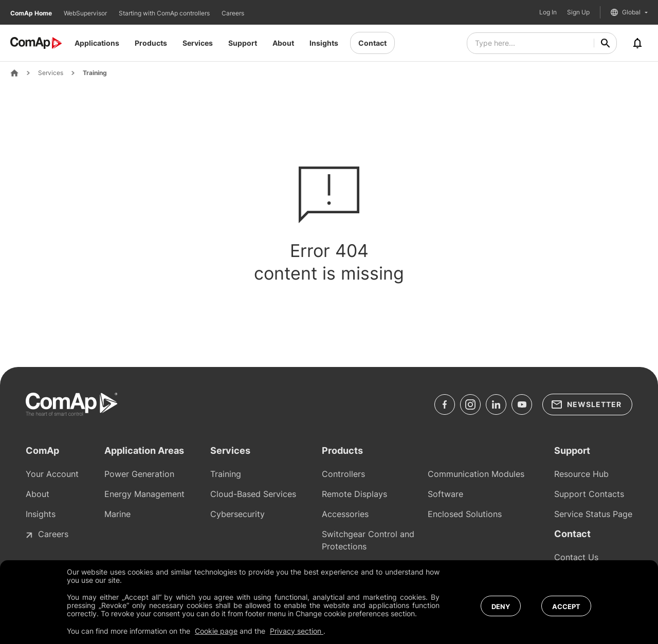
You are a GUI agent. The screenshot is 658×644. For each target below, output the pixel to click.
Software (445, 494)
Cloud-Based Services (253, 494)
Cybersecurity (237, 514)
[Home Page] (14, 73)
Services (198, 43)
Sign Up (578, 12)
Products (151, 43)
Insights (324, 43)
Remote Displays (354, 494)
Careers (233, 13)
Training (95, 73)
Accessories (345, 514)
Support (243, 43)
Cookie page (216, 631)
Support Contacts (589, 494)
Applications (97, 43)
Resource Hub (581, 474)
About (283, 43)
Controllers (343, 474)
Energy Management (144, 494)
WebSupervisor (86, 13)
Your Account (52, 474)
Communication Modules (476, 474)
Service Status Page (593, 514)
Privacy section (297, 631)
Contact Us (576, 557)
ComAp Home (32, 13)
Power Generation (139, 474)
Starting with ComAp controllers (165, 13)
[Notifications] (637, 43)
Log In (548, 12)
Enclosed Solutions (465, 514)
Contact (372, 43)
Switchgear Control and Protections (368, 540)
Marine (117, 514)
